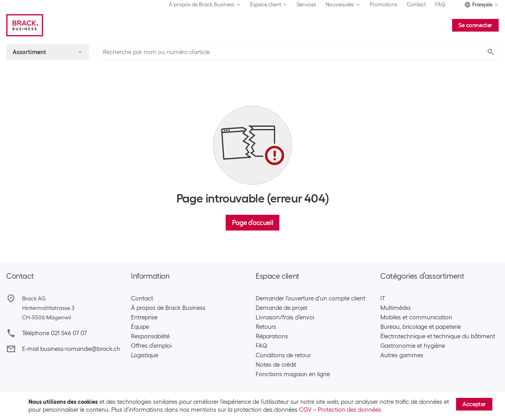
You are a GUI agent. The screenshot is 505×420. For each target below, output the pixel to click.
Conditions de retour (283, 355)
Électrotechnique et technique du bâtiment (438, 336)
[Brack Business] (25, 25)
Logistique (145, 355)
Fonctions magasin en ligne (293, 374)
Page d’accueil (252, 223)
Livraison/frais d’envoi (285, 317)
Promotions (383, 5)
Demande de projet (281, 308)
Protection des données (349, 410)
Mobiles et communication (416, 317)
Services (306, 5)
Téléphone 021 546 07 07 (54, 333)
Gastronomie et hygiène (413, 346)
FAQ (440, 5)
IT (383, 298)
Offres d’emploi (151, 346)
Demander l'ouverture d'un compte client (310, 298)
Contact (416, 5)
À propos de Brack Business (168, 308)
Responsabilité (150, 336)
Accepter (474, 404)
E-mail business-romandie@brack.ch (71, 349)
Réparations (272, 336)
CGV (305, 410)
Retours (266, 327)
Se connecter (475, 25)
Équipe (140, 327)
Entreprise (144, 317)
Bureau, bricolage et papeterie (421, 327)
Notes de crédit (276, 365)
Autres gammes (402, 355)
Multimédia (395, 308)
